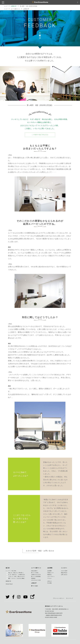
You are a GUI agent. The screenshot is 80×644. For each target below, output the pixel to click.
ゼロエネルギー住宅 (36, 580)
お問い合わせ (64, 575)
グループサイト (51, 576)
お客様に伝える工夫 (36, 575)
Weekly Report (9, 584)
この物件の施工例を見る (40, 135)
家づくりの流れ (35, 573)
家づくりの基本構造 (36, 576)
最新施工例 (8, 581)
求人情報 (49, 583)
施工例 (8, 568)
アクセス (49, 578)
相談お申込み (64, 573)
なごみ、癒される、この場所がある (17, 575)
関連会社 (49, 575)
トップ (6, 6)
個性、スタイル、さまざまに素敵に (17, 578)
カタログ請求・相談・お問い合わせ (40, 551)
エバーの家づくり (15, 9)
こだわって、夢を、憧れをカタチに (17, 576)
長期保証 (33, 578)
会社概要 (49, 571)
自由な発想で (34, 571)
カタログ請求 (64, 571)
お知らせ (49, 581)
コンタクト (64, 568)
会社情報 (50, 568)
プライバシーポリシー (59, 598)
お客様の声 (14, 6)
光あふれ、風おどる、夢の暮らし (16, 573)
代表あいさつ (51, 573)
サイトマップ (69, 598)
